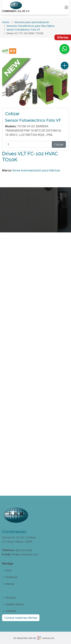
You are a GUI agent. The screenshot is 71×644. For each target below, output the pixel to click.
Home (6, 22)
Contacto (11, 611)
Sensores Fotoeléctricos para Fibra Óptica (30, 26)
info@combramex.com (25, 554)
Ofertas (63, 37)
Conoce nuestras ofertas (21, 618)
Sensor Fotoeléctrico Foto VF (23, 30)
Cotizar (59, 144)
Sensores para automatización (32, 22)
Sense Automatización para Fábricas (36, 170)
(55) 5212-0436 (24, 550)
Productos (12, 577)
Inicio (9, 570)
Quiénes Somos (15, 604)
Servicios (11, 598)
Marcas (10, 584)
